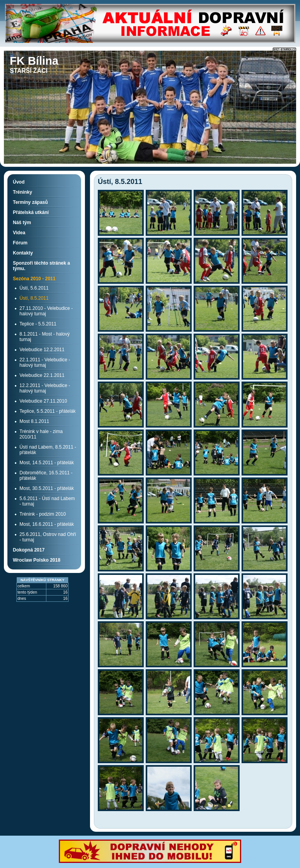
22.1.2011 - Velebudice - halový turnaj (45, 362)
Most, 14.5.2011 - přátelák (47, 463)
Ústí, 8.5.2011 (34, 298)
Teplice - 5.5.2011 (38, 324)
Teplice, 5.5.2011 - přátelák (48, 411)
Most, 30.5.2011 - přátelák (47, 488)
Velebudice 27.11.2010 (43, 401)
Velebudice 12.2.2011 (42, 350)
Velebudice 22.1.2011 (42, 375)
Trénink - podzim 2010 (43, 514)
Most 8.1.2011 (34, 421)
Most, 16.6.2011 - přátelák (47, 524)
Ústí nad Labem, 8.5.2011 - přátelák (48, 450)
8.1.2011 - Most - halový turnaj (45, 337)
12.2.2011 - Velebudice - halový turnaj (45, 388)
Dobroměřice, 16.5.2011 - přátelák (46, 476)
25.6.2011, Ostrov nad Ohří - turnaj (48, 537)
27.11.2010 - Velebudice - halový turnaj (46, 311)
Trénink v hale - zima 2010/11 (41, 434)
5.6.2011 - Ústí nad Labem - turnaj (47, 501)
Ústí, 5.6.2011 (34, 288)
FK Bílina (34, 61)
